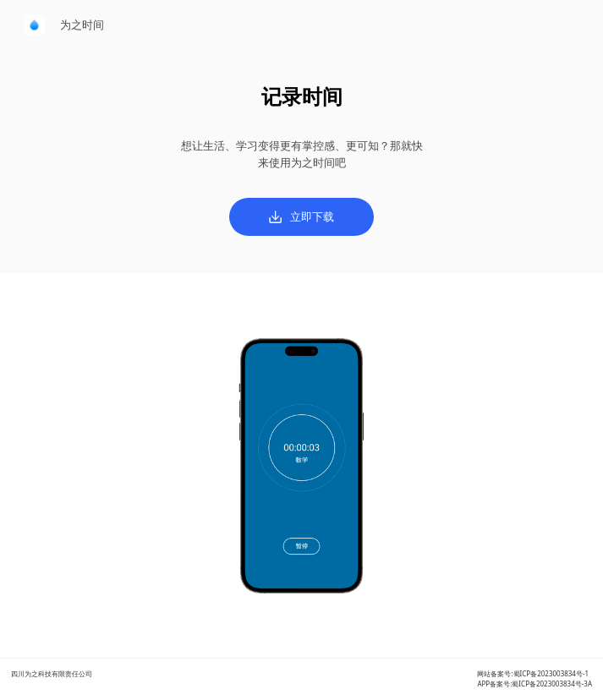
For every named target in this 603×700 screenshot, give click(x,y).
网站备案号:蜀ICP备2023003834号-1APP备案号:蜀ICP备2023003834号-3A (534, 678)
